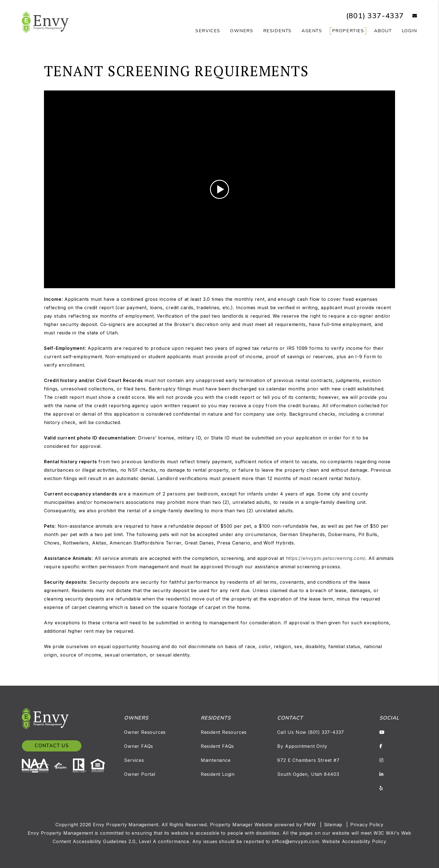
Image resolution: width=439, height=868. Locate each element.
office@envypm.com (296, 841)
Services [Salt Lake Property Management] (208, 31)
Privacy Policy (367, 825)
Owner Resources (145, 732)
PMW (310, 825)
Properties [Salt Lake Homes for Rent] (348, 31)
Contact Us (52, 746)
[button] (411, 16)
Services (134, 760)
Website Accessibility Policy (354, 841)
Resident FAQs (217, 746)
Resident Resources (224, 732)
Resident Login (218, 774)
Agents (312, 31)
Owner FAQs (139, 746)
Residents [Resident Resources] (277, 31)
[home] (45, 22)
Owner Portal (140, 774)
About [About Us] (383, 31)
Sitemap (333, 825)
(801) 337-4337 (375, 16)
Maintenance (216, 760)
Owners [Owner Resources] (242, 31)
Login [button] (409, 31)
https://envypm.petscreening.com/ (326, 558)
